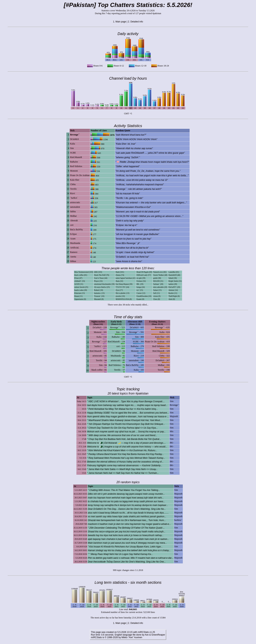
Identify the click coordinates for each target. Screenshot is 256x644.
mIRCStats (96, 637)
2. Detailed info (135, 22)
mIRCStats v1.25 (146, 632)
